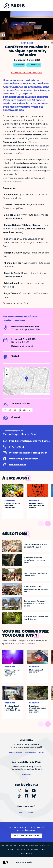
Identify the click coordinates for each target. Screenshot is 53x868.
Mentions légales (9, 845)
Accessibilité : (35, 845)
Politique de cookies (37, 849)
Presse (11, 849)
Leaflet (27, 394)
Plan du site (26, 854)
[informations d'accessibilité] (17, 410)
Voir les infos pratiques (26, 73)
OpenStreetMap (40, 394)
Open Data (21, 849)
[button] (26, 379)
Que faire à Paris (23, 862)
